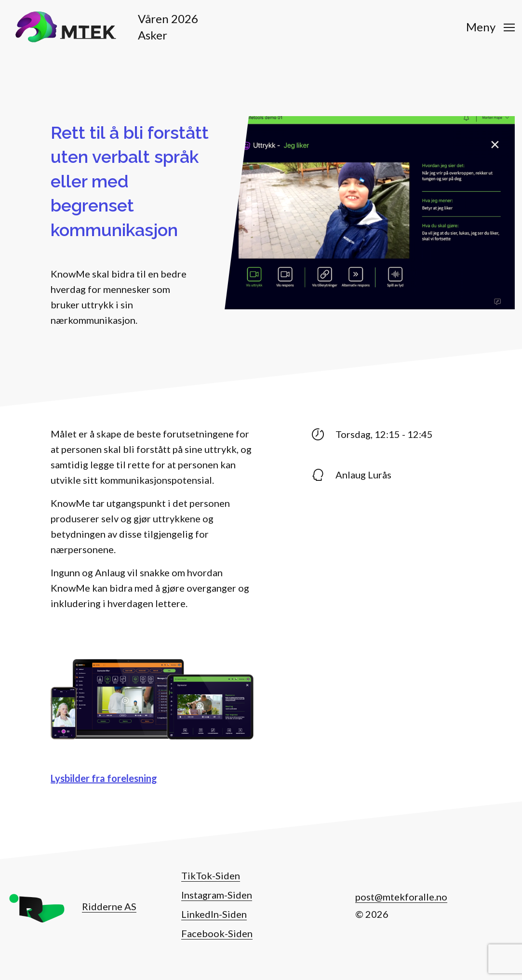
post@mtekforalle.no (401, 897)
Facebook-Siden (217, 933)
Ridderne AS (109, 906)
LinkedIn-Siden (214, 914)
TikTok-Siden (211, 875)
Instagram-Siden (217, 895)
